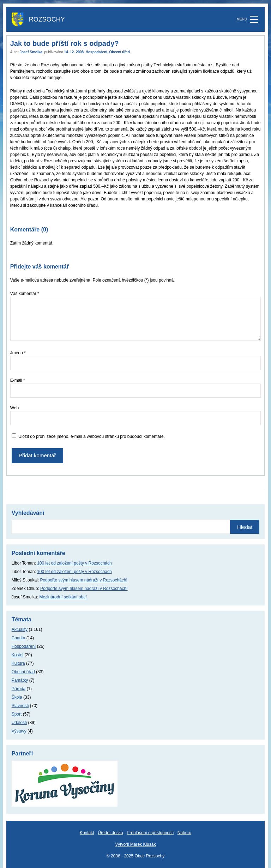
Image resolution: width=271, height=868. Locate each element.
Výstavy (19, 731)
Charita (19, 638)
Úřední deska (110, 833)
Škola (17, 697)
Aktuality (20, 629)
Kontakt (87, 833)
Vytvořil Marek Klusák (136, 844)
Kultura (18, 663)
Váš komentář (25, 294)
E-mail (18, 380)
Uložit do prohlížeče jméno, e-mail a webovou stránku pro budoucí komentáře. (92, 436)
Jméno (18, 353)
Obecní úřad (119, 52)
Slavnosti (20, 706)
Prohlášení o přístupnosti (150, 833)
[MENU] (254, 19)
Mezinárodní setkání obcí (63, 597)
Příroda (19, 689)
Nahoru (184, 833)
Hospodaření (97, 52)
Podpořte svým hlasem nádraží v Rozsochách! (83, 580)
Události (19, 723)
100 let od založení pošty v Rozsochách (74, 563)
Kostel (17, 655)
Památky (20, 680)
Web (14, 408)
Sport (17, 714)
